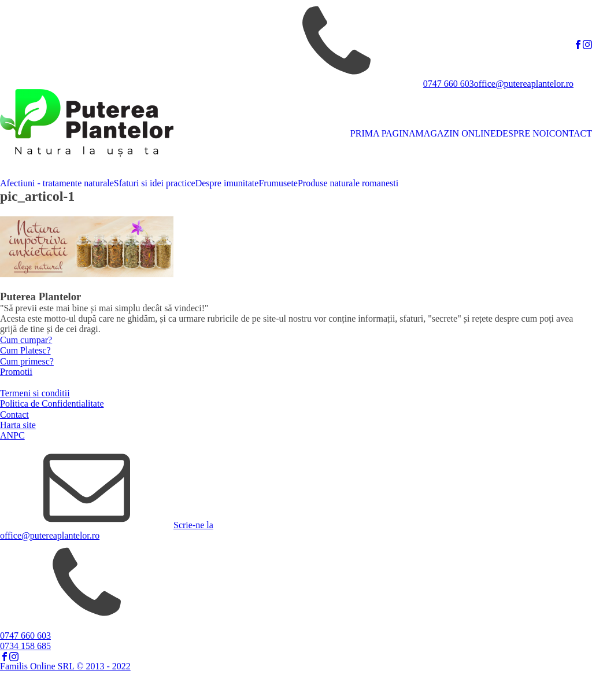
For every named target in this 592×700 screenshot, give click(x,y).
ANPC (12, 435)
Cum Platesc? (25, 350)
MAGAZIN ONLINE (456, 133)
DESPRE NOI (523, 133)
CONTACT (571, 133)
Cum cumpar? (26, 340)
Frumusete (278, 183)
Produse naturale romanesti (348, 183)
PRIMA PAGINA (383, 133)
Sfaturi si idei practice (155, 183)
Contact (14, 415)
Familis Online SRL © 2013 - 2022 (65, 666)
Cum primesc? (27, 361)
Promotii (16, 372)
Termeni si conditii (35, 393)
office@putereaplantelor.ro (524, 84)
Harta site (18, 425)
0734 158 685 (25, 646)
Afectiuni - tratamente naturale (57, 183)
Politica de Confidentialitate (52, 404)
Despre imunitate (227, 183)
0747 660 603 (449, 84)
